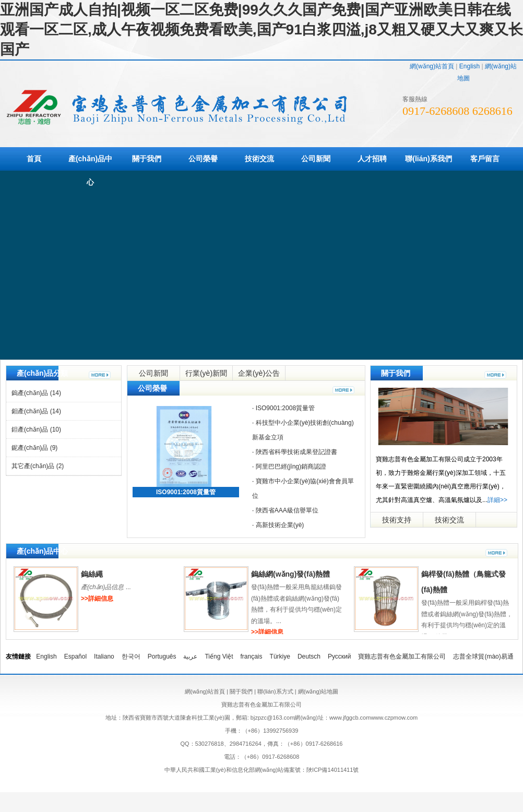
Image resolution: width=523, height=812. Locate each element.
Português (162, 656)
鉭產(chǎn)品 (36, 429)
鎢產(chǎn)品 (36, 393)
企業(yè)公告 (259, 373)
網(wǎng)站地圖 (318, 691)
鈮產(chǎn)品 (34, 448)
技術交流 (259, 159)
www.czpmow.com (394, 718)
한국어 (131, 656)
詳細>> (497, 500)
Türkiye (280, 656)
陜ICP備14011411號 (332, 770)
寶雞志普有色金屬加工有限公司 (402, 656)
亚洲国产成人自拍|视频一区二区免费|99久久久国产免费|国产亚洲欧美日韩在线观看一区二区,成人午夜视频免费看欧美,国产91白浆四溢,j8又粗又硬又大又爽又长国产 (261, 29)
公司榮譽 (203, 159)
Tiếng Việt (219, 656)
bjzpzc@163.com (273, 718)
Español (75, 656)
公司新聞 (316, 159)
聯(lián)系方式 (275, 691)
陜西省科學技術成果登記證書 (296, 452)
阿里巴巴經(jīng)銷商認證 (291, 467)
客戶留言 (485, 159)
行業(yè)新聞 (206, 373)
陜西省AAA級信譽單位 (287, 510)
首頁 (34, 159)
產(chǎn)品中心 (90, 170)
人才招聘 (372, 159)
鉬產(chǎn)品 (36, 411)
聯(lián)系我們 (428, 159)
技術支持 (397, 520)
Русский (340, 656)
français (252, 656)
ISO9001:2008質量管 (186, 492)
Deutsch (309, 656)
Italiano (104, 656)
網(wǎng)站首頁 (432, 66)
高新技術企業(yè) (280, 525)
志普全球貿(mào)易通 (483, 656)
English (469, 66)
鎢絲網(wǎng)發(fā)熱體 (290, 574)
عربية (190, 656)
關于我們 (147, 159)
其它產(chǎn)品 (38, 466)
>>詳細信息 (97, 599)
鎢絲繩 (92, 574)
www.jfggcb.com (350, 718)
